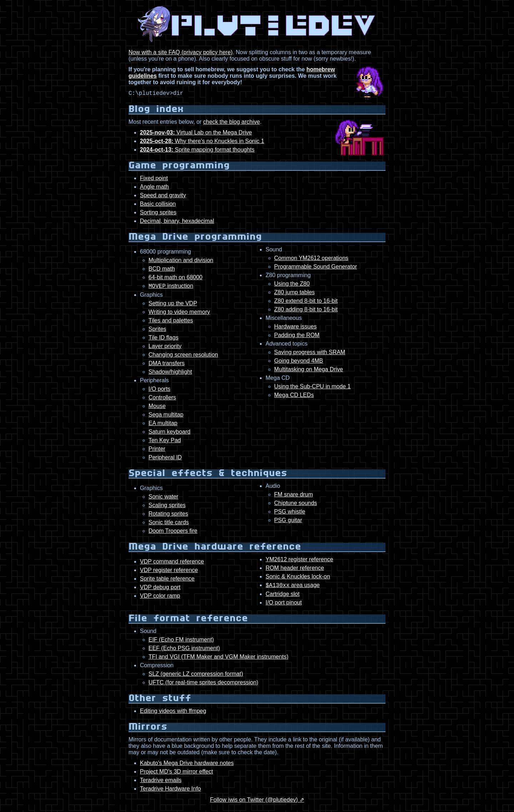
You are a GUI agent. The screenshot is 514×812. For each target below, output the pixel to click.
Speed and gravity (163, 196)
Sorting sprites (158, 213)
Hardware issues (295, 328)
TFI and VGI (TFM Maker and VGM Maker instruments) (218, 660)
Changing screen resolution (183, 357)
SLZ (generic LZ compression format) (196, 677)
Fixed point (154, 179)
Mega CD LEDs (294, 396)
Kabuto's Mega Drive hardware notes (187, 766)
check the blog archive (231, 123)
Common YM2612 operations (311, 259)
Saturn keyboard (169, 434)
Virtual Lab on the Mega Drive (196, 134)
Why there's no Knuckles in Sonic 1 (202, 142)
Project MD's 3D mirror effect (177, 775)
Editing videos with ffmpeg (173, 714)
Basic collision (158, 205)
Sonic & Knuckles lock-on (298, 579)
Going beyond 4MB (299, 362)
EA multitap (163, 425)
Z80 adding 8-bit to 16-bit (306, 310)
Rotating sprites (168, 516)
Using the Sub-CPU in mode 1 (312, 387)
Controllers (162, 400)
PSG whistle (290, 514)
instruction (171, 288)
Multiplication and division (181, 261)
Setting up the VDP (173, 305)
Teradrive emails (161, 783)
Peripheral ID (165, 459)
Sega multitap (166, 417)
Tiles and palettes (171, 323)
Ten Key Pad (165, 442)
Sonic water (163, 499)
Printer (157, 451)
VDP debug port (160, 589)
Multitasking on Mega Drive (309, 370)
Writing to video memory (179, 314)
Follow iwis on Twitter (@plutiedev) (255, 803)
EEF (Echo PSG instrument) (184, 651)
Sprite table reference (167, 581)
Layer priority (165, 348)
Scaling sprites (167, 507)
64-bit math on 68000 (175, 278)
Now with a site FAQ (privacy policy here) (181, 52)
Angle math (154, 188)
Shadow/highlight (170, 374)
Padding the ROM (297, 336)
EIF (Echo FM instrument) (181, 643)
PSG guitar (288, 522)
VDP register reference (169, 572)
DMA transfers (167, 365)
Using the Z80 (292, 285)
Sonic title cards (169, 524)
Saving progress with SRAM (310, 353)
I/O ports (159, 391)
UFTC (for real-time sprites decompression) (203, 686)
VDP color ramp (160, 598)
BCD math (162, 270)
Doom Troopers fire (173, 533)
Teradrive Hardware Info (170, 792)
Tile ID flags (163, 340)
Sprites (157, 331)
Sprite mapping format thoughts (197, 151)
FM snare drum (293, 497)
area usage (293, 588)
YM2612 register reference (299, 561)
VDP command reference (172, 564)
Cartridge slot (283, 597)
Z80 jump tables (294, 293)
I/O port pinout (284, 606)
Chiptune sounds (296, 505)
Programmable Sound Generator (316, 268)
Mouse (157, 408)
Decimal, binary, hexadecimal (177, 222)
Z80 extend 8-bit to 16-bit (306, 302)
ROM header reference (295, 570)
